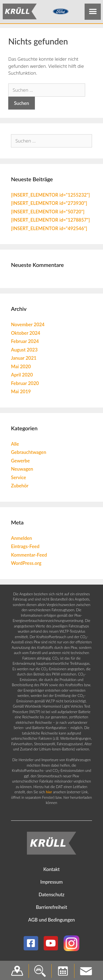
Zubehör (20, 487)
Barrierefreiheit (52, 908)
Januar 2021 (24, 359)
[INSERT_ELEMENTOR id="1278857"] (50, 221)
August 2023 (24, 351)
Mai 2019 (21, 393)
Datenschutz (51, 896)
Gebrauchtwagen (29, 453)
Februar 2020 (25, 384)
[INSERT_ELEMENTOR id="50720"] (48, 213)
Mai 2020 (21, 368)
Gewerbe (20, 462)
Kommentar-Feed (29, 556)
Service (19, 478)
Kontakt (51, 871)
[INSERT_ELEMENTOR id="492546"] (49, 229)
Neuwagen (22, 470)
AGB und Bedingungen (51, 921)
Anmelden (22, 539)
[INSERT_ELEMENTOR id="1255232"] (50, 196)
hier (49, 793)
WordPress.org (26, 564)
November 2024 (28, 326)
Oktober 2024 (26, 334)
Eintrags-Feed (25, 548)
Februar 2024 (25, 343)
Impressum (52, 883)
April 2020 (22, 376)
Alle (15, 445)
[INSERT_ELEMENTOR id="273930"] (49, 204)
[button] (93, 12)
